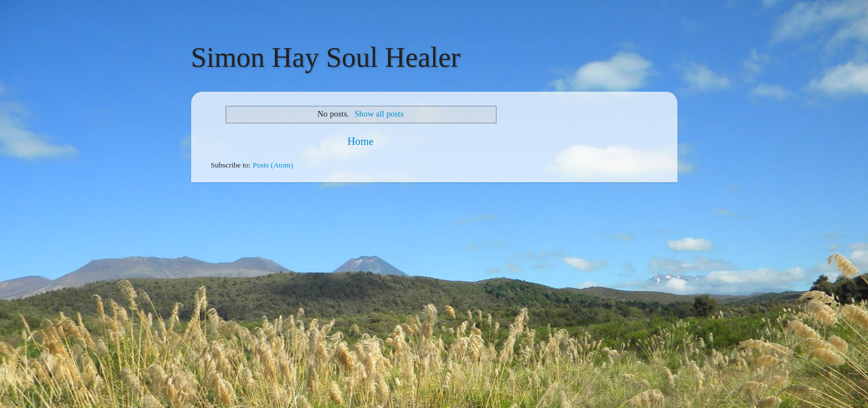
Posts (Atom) (273, 165)
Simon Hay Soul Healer (326, 57)
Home (360, 141)
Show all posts (379, 114)
